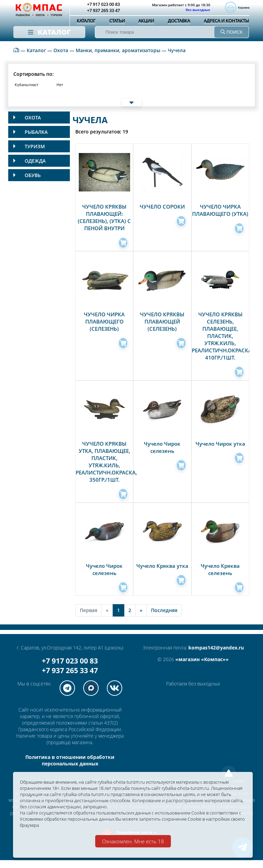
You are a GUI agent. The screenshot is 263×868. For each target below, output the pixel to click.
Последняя (164, 618)
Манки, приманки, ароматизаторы (118, 58)
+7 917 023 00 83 (70, 669)
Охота (61, 58)
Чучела (177, 58)
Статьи (117, 21)
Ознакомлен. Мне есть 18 (133, 841)
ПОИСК (231, 33)
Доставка (179, 21)
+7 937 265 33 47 (70, 678)
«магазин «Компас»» (202, 667)
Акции (146, 21)
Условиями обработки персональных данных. (107, 818)
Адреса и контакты (226, 21)
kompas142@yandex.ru (216, 655)
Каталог (86, 21)
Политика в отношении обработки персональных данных (70, 768)
